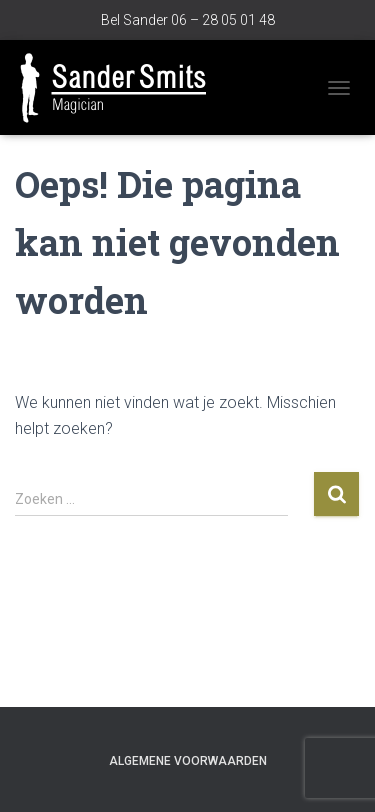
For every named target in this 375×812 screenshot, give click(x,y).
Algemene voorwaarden (188, 761)
